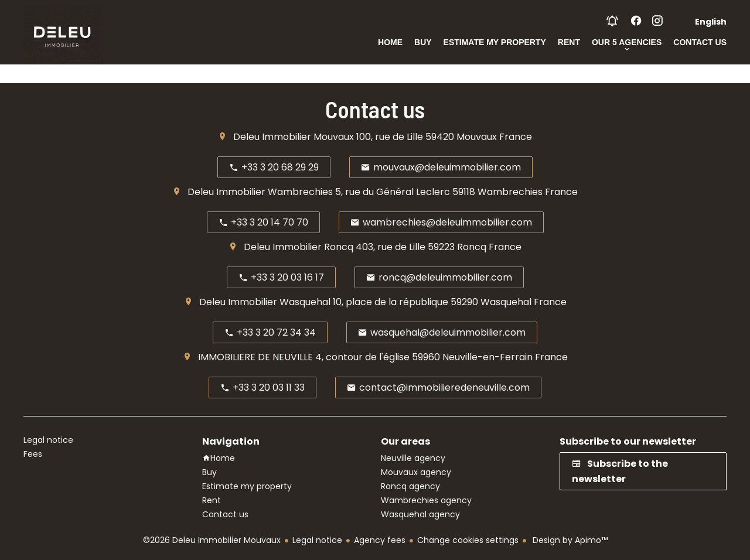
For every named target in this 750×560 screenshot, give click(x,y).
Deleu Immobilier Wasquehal (265, 302)
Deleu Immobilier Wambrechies (260, 192)
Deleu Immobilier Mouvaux (294, 137)
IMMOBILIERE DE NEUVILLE (255, 357)
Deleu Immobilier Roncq (299, 247)
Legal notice (317, 540)
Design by (569, 540)
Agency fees (380, 540)
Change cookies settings (468, 540)
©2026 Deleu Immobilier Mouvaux (212, 540)
